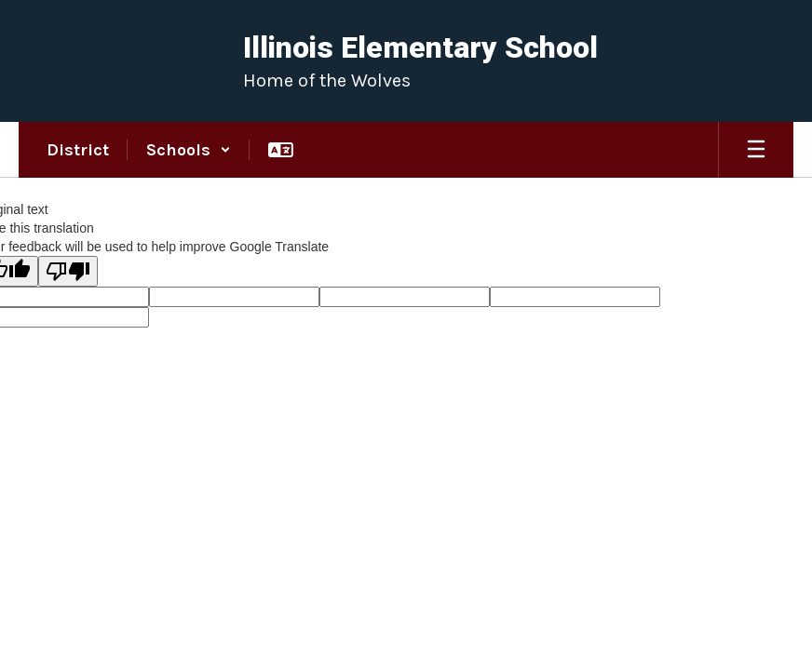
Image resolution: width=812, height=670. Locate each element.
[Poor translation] (68, 271)
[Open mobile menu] (756, 150)
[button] (189, 150)
